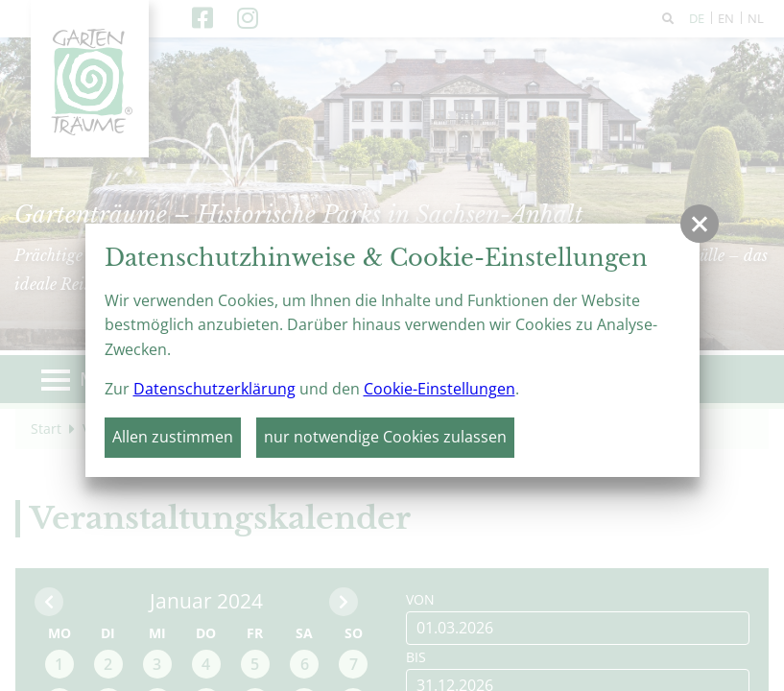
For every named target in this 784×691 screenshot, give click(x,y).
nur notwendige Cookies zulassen (385, 437)
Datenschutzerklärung (214, 389)
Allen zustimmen (173, 437)
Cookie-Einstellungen (440, 389)
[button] (700, 224)
